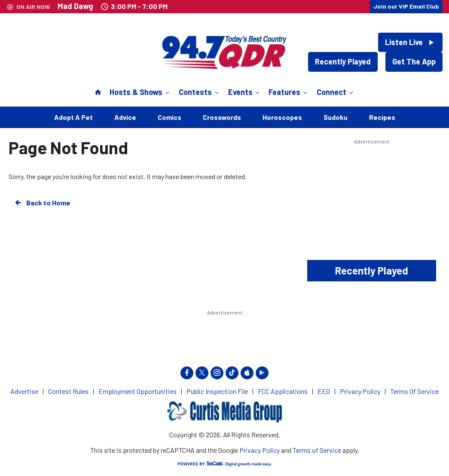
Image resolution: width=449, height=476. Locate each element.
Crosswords (222, 117)
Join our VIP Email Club (406, 6)
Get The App (414, 61)
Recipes (382, 117)
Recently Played (343, 61)
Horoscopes (282, 117)
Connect (336, 92)
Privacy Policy (260, 450)
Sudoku (336, 117)
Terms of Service (317, 450)
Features (289, 92)
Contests (200, 92)
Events (245, 92)
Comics (170, 117)
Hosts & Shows (140, 92)
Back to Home (42, 203)
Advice (125, 117)
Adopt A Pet (73, 117)
